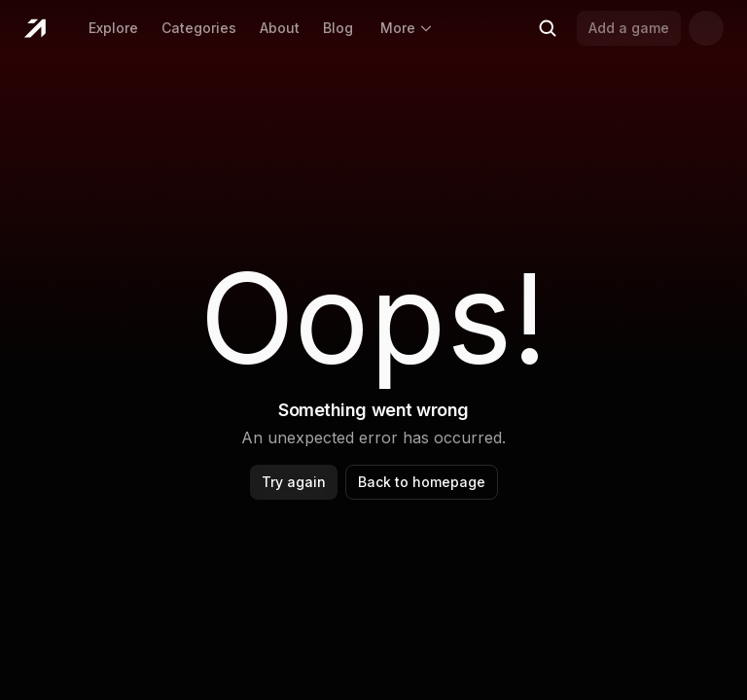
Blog (338, 28)
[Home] (35, 28)
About (280, 28)
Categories (199, 28)
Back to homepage (422, 482)
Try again (294, 482)
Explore (113, 28)
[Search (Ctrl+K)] (548, 28)
